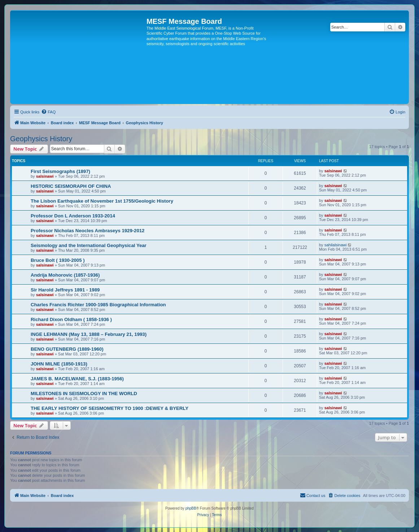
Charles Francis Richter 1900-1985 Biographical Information (98, 305)
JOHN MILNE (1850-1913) (59, 364)
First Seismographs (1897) (60, 171)
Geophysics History (41, 139)
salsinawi (45, 176)
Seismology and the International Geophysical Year (89, 245)
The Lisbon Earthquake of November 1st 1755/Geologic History (102, 201)
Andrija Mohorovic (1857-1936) (65, 275)
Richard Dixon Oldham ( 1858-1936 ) (71, 319)
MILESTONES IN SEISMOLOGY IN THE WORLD (84, 393)
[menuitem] (48, 112)
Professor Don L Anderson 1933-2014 (73, 216)
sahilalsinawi (336, 245)
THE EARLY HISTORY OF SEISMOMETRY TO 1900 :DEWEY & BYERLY (110, 408)
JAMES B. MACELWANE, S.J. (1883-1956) (77, 379)
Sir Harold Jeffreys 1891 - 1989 (65, 290)
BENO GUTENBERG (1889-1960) (67, 349)
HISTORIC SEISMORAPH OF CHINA (71, 186)
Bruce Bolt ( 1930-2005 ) (58, 260)
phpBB (191, 508)
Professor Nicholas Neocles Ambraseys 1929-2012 (88, 231)
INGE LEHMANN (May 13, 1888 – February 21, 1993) (89, 334)
